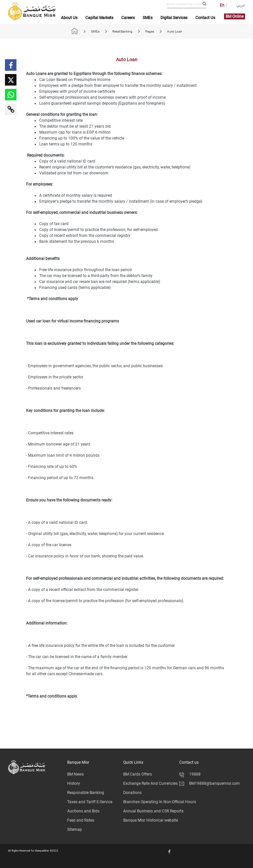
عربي (241, 5)
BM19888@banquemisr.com (210, 783)
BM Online (235, 16)
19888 (190, 774)
